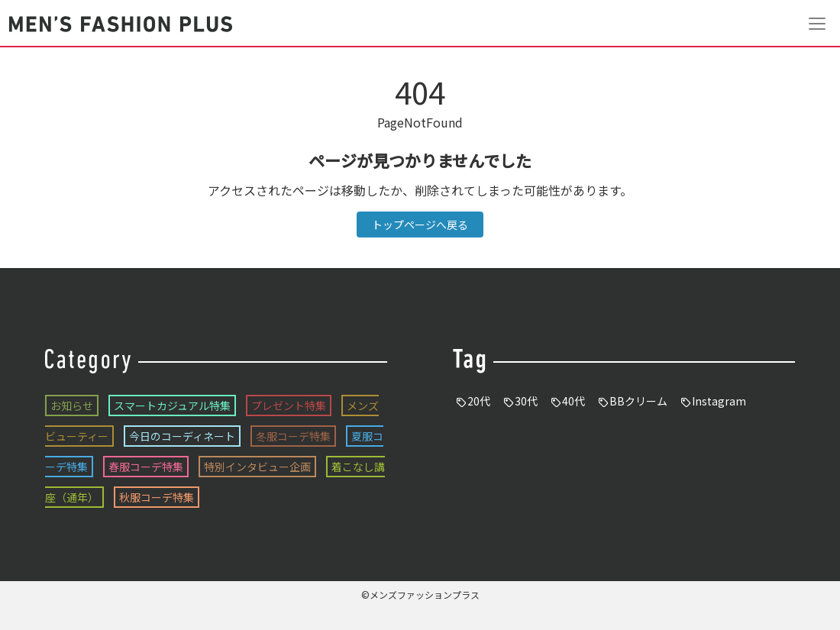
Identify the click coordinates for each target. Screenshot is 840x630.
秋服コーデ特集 (157, 497)
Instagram (719, 401)
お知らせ (72, 405)
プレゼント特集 (289, 405)
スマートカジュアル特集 (172, 405)
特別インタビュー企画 (257, 467)
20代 (479, 401)
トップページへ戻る (420, 225)
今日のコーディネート (182, 436)
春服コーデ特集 (146, 467)
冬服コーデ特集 (293, 436)
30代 (526, 401)
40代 (573, 401)
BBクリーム (638, 401)
